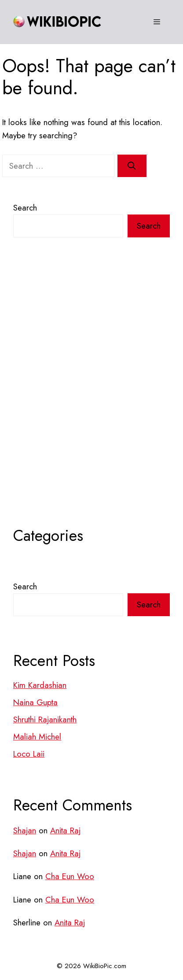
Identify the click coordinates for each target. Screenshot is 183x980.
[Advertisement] (91, 399)
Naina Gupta (35, 702)
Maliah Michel (37, 737)
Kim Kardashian (40, 685)
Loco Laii (29, 754)
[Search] (132, 166)
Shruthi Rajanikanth (45, 719)
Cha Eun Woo (70, 876)
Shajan (25, 830)
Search (25, 208)
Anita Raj (65, 830)
